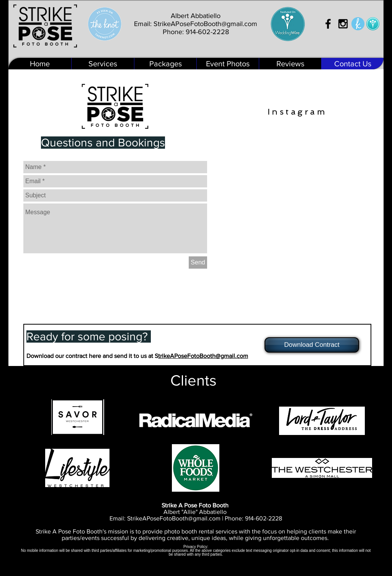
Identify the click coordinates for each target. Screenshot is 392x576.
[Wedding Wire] (373, 24)
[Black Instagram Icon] (343, 24)
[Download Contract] (312, 345)
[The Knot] (358, 24)
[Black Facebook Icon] (328, 24)
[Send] (198, 263)
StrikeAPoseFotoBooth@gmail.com (205, 24)
